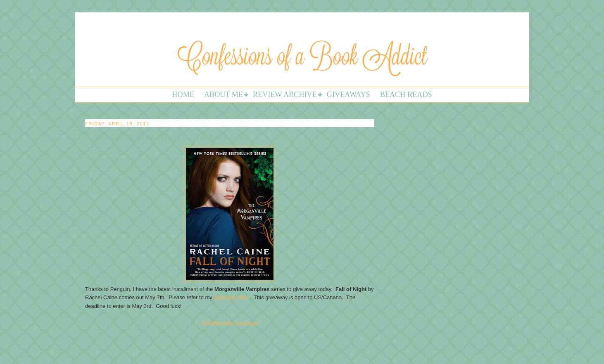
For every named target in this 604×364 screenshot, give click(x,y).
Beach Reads (406, 95)
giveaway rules (231, 297)
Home (183, 95)
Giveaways (348, 95)
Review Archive (285, 95)
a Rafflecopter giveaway (230, 323)
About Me (224, 95)
